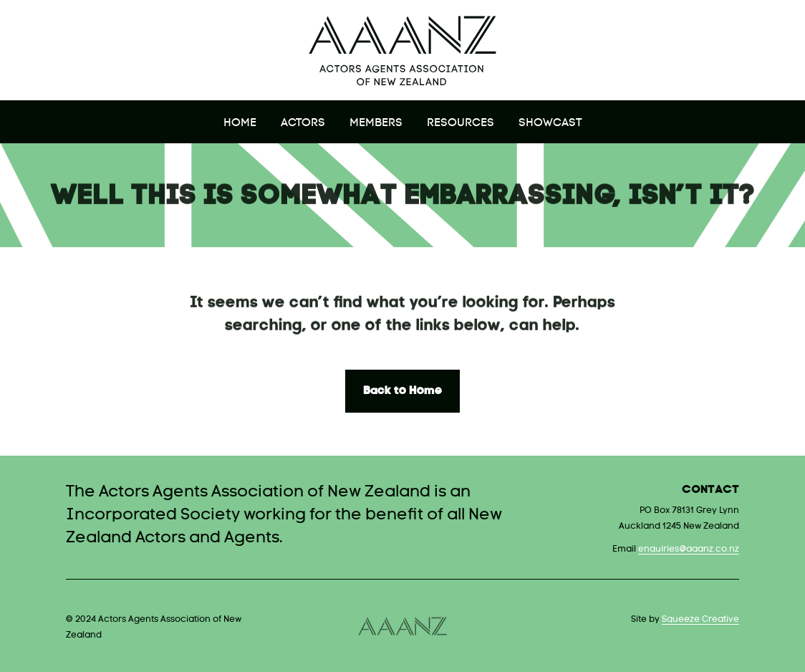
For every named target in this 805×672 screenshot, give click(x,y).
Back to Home (403, 391)
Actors (303, 123)
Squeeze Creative (700, 620)
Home (240, 123)
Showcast (550, 123)
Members (376, 123)
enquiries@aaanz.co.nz (689, 549)
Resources (461, 123)
